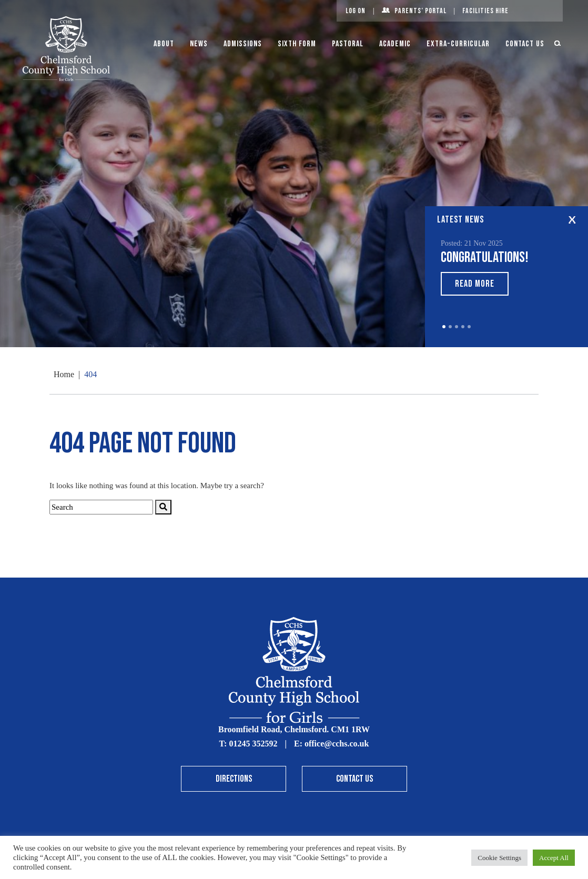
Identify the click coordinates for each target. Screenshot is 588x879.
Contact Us (525, 44)
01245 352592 (253, 744)
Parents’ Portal (420, 11)
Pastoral (348, 44)
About (164, 44)
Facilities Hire (485, 11)
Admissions (243, 44)
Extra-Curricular (458, 44)
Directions (234, 779)
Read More (475, 284)
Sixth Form (297, 44)
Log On (356, 11)
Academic (395, 44)
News (199, 44)
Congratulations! (485, 257)
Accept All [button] (554, 858)
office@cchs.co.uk (337, 744)
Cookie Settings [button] (499, 858)
